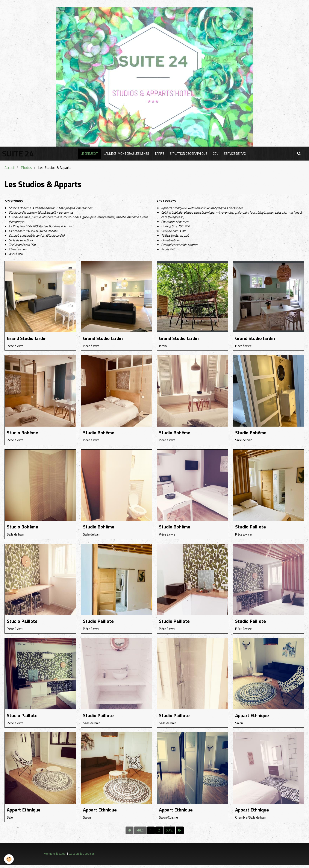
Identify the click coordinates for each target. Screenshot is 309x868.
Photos (26, 168)
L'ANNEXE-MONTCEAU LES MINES (125, 154)
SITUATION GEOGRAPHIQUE (189, 154)
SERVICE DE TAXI (238, 154)
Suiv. (169, 833)
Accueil (10, 168)
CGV (217, 154)
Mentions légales (55, 856)
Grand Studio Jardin (30, 338)
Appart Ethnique (255, 717)
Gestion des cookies (82, 856)
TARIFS (159, 154)
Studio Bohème (25, 433)
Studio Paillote (253, 528)
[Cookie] (9, 859)
